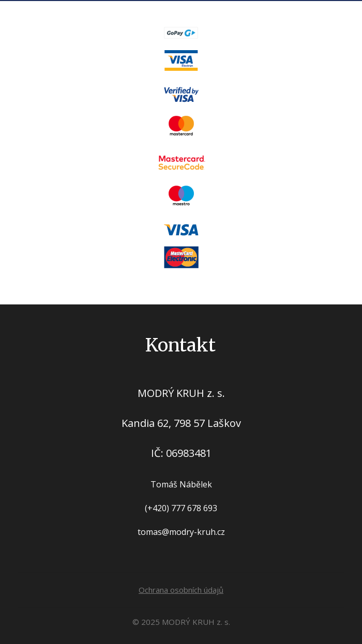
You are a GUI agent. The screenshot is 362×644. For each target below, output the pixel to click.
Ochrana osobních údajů (181, 590)
